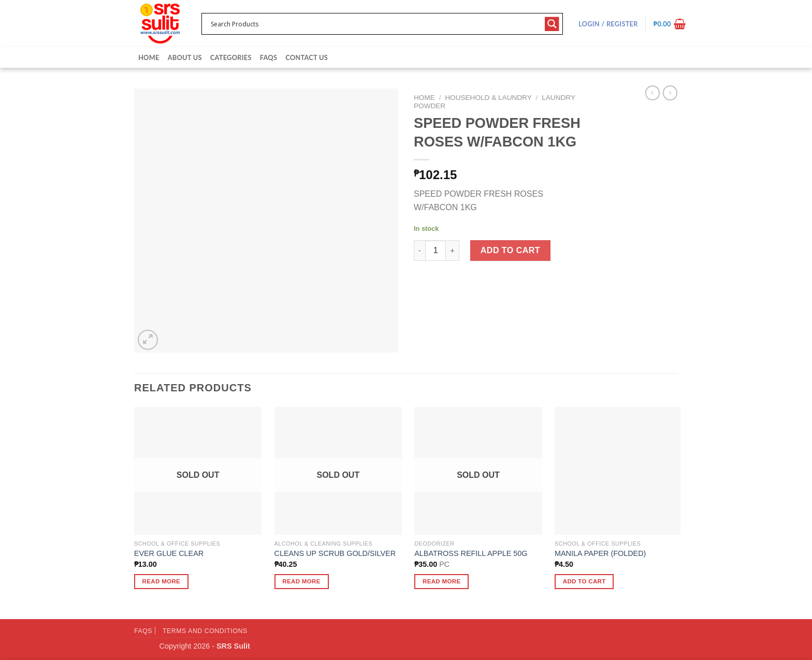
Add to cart (510, 250)
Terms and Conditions (205, 631)
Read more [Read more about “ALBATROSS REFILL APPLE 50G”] (442, 581)
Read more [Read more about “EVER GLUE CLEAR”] (162, 581)
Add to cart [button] (584, 581)
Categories (231, 57)
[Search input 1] (375, 24)
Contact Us (307, 57)
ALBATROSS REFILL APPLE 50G (471, 553)
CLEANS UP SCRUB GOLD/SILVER (335, 553)
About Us (185, 57)
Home (149, 57)
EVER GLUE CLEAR (169, 553)
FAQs (269, 57)
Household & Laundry (488, 98)
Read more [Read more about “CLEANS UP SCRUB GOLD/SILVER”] (301, 581)
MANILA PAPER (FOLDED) (600, 553)
